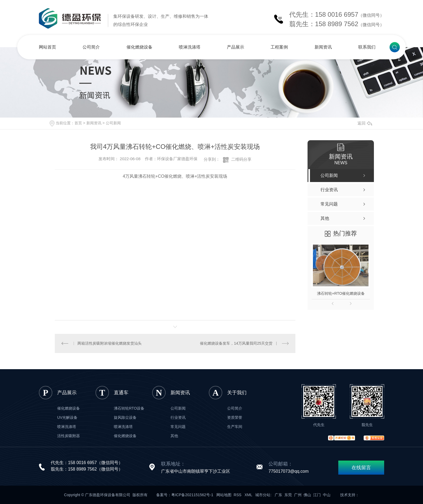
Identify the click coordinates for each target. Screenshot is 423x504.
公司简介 (91, 47)
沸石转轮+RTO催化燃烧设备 (341, 293)
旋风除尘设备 (125, 417)
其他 (174, 436)
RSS (238, 495)
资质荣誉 (235, 417)
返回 (365, 123)
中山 (327, 495)
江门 (317, 495)
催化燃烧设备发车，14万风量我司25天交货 (236, 343)
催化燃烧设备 (139, 47)
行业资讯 (178, 417)
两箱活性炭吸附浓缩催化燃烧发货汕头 (110, 343)
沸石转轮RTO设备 (129, 408)
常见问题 (178, 427)
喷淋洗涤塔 (190, 47)
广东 (278, 495)
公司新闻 (113, 123)
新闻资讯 (323, 47)
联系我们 (367, 47)
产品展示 (236, 47)
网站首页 (47, 47)
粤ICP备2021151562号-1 (192, 495)
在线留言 (361, 468)
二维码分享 (241, 159)
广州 (298, 495)
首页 (78, 123)
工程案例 (279, 47)
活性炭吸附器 (69, 436)
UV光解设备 (67, 417)
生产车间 (235, 427)
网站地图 (224, 495)
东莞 (288, 495)
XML (249, 495)
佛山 (307, 495)
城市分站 (263, 495)
